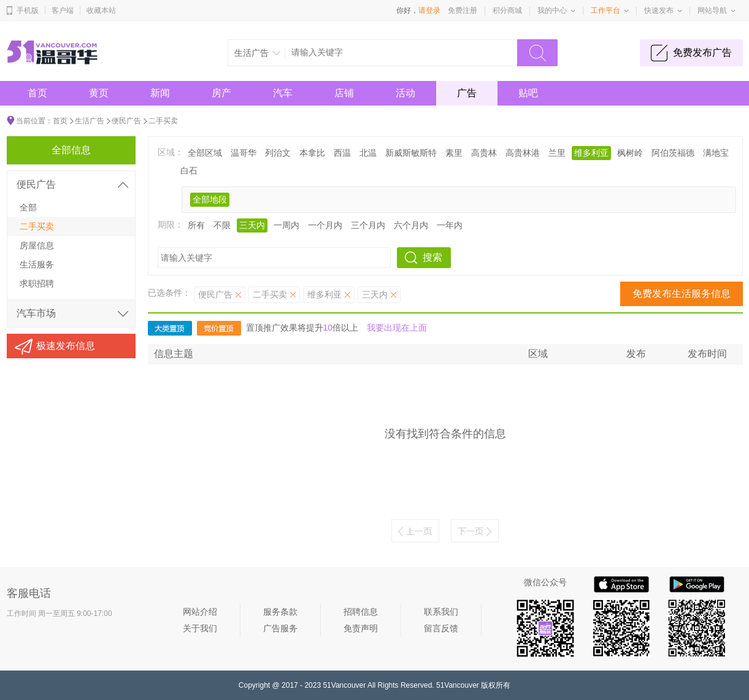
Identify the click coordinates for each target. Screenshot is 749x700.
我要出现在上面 (397, 328)
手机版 (28, 10)
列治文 (278, 153)
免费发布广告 (702, 52)
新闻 (160, 93)
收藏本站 (101, 10)
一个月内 (325, 225)
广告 (467, 93)
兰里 (557, 153)
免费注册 (463, 10)
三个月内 (368, 225)
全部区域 (205, 153)
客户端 (63, 10)
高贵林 (484, 153)
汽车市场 (36, 313)
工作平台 (605, 10)
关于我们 (200, 628)
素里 (454, 153)
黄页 (99, 93)
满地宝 (716, 153)
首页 (37, 93)
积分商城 (507, 10)
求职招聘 (37, 283)
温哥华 (244, 153)
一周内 (286, 225)
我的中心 (552, 10)
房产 (221, 93)
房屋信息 (37, 245)
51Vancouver (344, 685)
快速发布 (659, 10)
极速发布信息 (66, 346)
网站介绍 (200, 612)
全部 (28, 207)
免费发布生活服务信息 (682, 294)
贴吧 (528, 93)
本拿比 (312, 153)
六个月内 (411, 225)
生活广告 (90, 121)
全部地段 (210, 199)
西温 (342, 153)
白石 (189, 171)
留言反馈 (441, 628)
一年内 (450, 225)
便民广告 (126, 121)
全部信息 (71, 150)
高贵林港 (523, 153)
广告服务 (280, 628)
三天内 (252, 225)
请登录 (429, 10)
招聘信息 (361, 612)
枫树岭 (630, 153)
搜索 (432, 257)
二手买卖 (163, 121)
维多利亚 (591, 153)
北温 (368, 153)
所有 (196, 225)
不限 (222, 225)
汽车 (283, 93)
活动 (405, 93)
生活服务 (37, 264)
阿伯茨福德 (673, 153)
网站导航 (712, 10)
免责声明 (361, 628)
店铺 (344, 93)
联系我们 (441, 612)
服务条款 (280, 612)
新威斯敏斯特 (411, 153)
